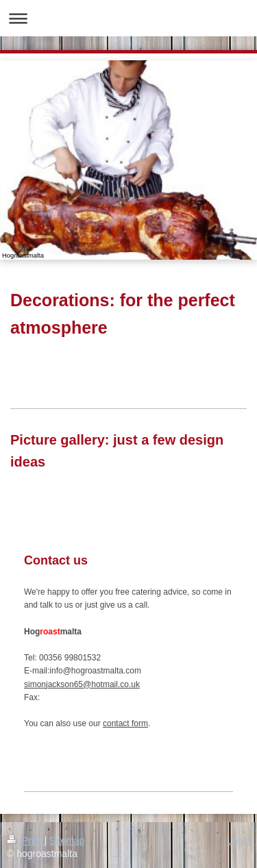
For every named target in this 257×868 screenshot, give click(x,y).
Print (26, 841)
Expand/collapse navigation (128, 18)
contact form (125, 723)
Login (238, 841)
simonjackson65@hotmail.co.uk (82, 684)
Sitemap (67, 841)
